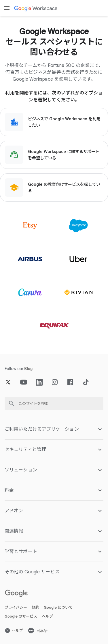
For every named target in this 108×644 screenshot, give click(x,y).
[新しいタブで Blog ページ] (28, 369)
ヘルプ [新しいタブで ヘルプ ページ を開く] (47, 616)
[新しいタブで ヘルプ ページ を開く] (14, 631)
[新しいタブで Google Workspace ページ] (36, 8)
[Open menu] (7, 8)
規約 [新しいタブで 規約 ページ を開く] (35, 607)
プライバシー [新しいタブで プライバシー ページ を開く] (16, 607)
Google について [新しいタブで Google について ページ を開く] (58, 607)
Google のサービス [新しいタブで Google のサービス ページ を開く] (21, 616)
